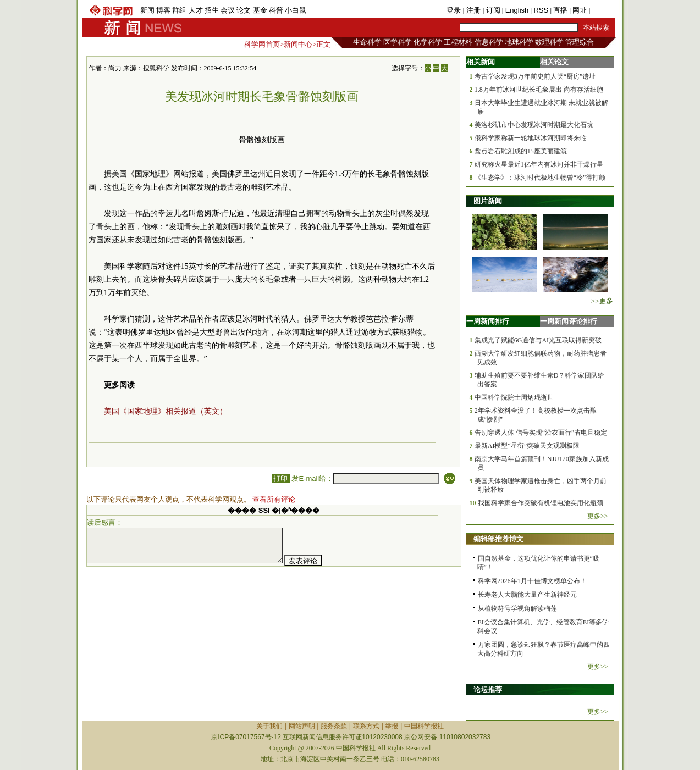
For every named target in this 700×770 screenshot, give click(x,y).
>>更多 (602, 301)
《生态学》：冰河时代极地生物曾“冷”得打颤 (540, 178)
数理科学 (549, 42)
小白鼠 (296, 10)
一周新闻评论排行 (569, 321)
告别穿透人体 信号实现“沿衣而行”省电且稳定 (541, 433)
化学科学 (428, 42)
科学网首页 (262, 44)
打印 (281, 478)
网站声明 (302, 726)
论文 (244, 10)
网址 (580, 10)
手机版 (603, 10)
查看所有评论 (274, 499)
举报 (392, 726)
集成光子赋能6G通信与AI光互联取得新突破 (538, 340)
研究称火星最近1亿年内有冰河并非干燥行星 (539, 164)
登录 (455, 10)
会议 (228, 10)
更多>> (598, 516)
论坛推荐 (488, 689)
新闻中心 (298, 44)
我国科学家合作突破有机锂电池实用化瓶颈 (541, 503)
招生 (212, 10)
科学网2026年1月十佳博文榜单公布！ (532, 581)
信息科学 (489, 42)
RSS (541, 10)
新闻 (147, 10)
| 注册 (472, 10)
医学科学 (398, 42)
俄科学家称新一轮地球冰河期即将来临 (531, 138)
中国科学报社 (424, 726)
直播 (560, 10)
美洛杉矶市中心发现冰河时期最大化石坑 (534, 125)
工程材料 (458, 42)
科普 (276, 10)
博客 (163, 10)
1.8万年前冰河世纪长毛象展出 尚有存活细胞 (539, 90)
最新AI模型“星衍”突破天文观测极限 (527, 446)
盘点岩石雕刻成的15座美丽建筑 (521, 151)
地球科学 (519, 42)
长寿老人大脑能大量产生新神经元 (527, 595)
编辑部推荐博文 (498, 539)
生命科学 (367, 42)
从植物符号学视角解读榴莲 (517, 608)
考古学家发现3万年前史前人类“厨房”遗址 (535, 76)
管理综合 (580, 42)
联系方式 (366, 726)
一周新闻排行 (488, 321)
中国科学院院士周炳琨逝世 (514, 397)
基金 (260, 10)
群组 (179, 10)
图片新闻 (488, 201)
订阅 (493, 10)
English (517, 10)
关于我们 (269, 726)
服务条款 (334, 726)
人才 (196, 10)
